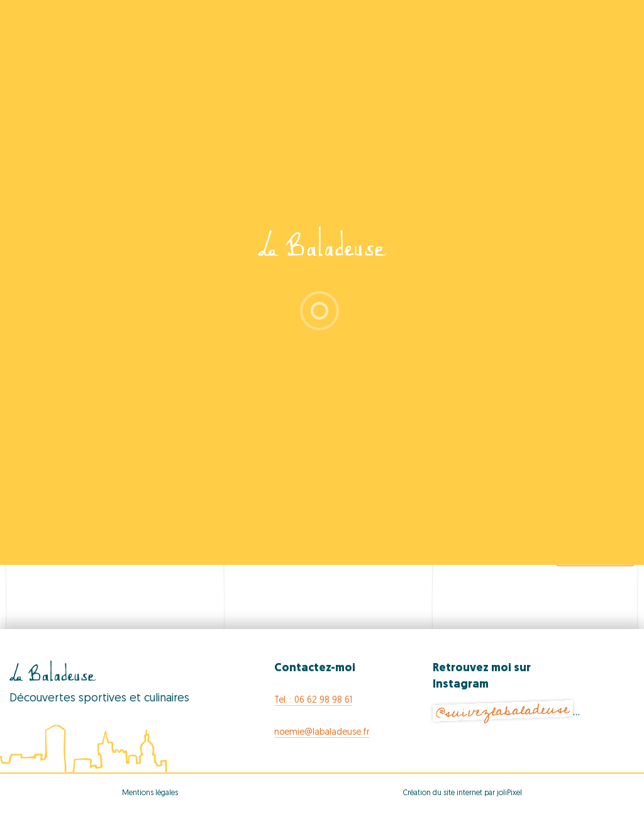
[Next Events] (600, 519)
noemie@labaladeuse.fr (322, 733)
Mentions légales (150, 793)
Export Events (595, 553)
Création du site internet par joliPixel (463, 793)
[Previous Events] (53, 519)
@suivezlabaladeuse (503, 711)
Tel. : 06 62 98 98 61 (313, 700)
